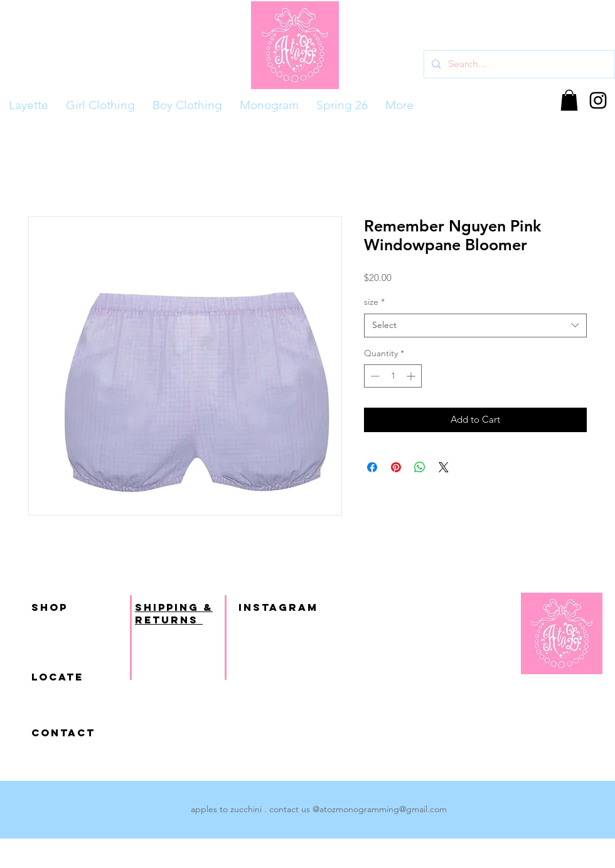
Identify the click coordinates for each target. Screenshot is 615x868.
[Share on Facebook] (372, 467)
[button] (569, 100)
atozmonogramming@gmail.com (383, 809)
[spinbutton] (393, 376)
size (374, 302)
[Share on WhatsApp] (420, 467)
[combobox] (475, 325)
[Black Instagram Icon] (598, 100)
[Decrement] (374, 376)
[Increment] (412, 376)
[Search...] (518, 64)
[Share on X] (444, 467)
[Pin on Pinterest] (396, 467)
